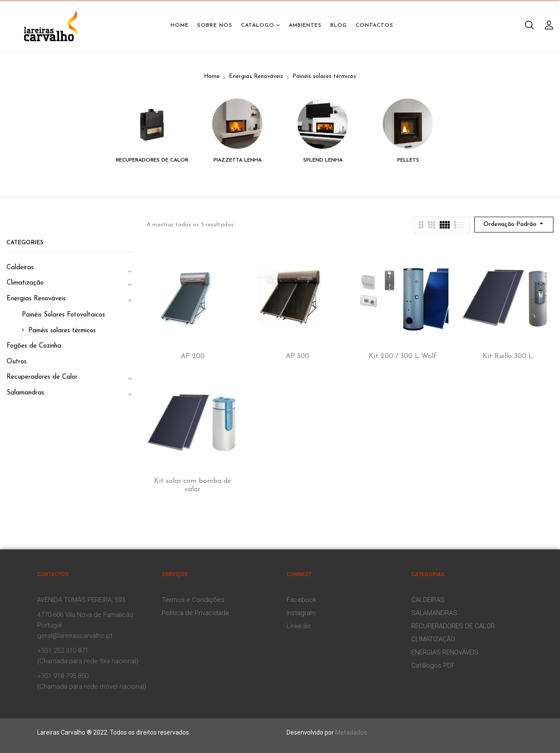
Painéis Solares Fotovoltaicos (63, 315)
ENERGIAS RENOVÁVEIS (445, 652)
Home (212, 76)
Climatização (25, 283)
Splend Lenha (323, 160)
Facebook (301, 600)
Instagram (301, 613)
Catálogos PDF (433, 665)
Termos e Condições (193, 600)
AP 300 (297, 356)
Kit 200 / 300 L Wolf (403, 356)
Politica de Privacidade (196, 613)
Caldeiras (20, 268)
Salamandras (25, 393)
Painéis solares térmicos (62, 331)
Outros (17, 362)
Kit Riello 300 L (508, 356)
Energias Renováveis (256, 76)
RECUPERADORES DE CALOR (453, 626)
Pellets (408, 160)
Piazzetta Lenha (238, 160)
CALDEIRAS (428, 600)
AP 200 (193, 356)
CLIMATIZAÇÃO (433, 639)
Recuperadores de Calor (152, 160)
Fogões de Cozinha (34, 346)
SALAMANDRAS (434, 613)
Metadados (351, 732)
